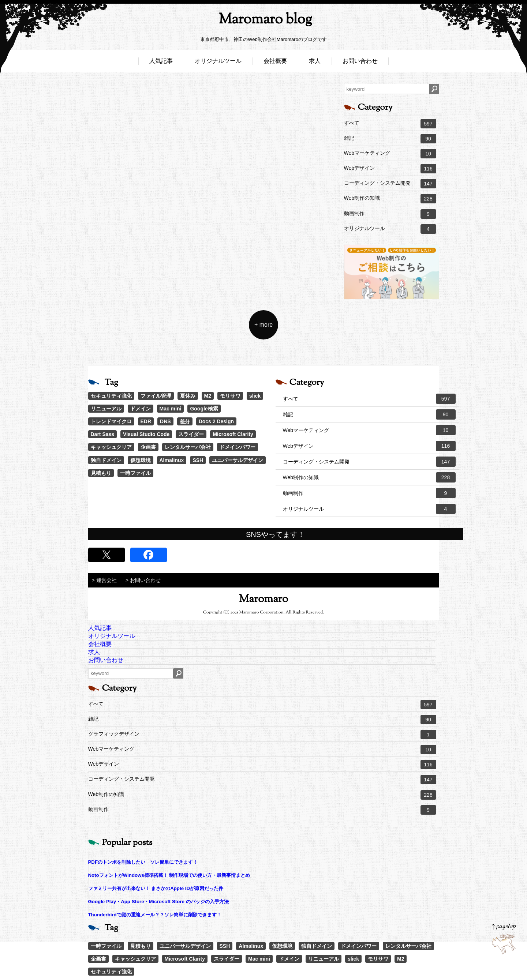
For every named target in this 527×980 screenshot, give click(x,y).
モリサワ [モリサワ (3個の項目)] (230, 396)
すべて (390, 124)
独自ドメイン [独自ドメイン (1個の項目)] (106, 460)
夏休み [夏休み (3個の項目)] (188, 396)
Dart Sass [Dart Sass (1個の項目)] (103, 434)
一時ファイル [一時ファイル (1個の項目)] (135, 473)
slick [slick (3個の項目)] (255, 396)
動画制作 (390, 214)
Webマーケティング (390, 154)
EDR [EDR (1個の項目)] (146, 421)
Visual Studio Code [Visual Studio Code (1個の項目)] (146, 434)
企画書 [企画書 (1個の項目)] (148, 447)
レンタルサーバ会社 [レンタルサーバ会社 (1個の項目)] (188, 447)
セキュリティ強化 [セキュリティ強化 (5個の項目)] (111, 396)
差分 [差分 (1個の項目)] (185, 421)
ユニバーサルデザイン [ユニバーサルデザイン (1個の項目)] (238, 460)
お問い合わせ (360, 61)
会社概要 (275, 61)
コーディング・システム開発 (390, 184)
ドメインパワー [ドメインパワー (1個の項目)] (238, 447)
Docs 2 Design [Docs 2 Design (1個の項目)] (216, 421)
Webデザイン (390, 169)
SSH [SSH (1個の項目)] (198, 460)
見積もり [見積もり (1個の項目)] (101, 473)
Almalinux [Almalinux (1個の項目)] (172, 460)
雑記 (390, 139)
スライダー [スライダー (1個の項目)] (191, 434)
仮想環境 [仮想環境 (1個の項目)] (141, 460)
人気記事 (161, 61)
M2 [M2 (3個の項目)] (208, 396)
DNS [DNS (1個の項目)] (165, 421)
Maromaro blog (263, 20)
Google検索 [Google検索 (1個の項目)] (204, 409)
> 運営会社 (104, 580)
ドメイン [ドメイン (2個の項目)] (141, 409)
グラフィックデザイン (262, 735)
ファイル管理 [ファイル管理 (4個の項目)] (156, 396)
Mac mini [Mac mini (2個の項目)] (171, 409)
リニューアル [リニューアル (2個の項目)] (106, 409)
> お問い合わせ (143, 580)
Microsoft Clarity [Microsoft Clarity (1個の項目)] (233, 434)
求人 (315, 61)
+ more (263, 325)
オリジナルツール (218, 61)
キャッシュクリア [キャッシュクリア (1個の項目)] (111, 447)
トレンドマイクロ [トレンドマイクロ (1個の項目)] (111, 421)
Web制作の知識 (390, 199)
